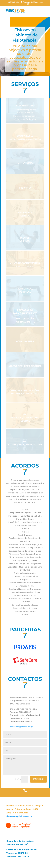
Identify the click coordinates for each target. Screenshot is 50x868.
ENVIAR (38, 779)
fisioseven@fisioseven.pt (21, 727)
